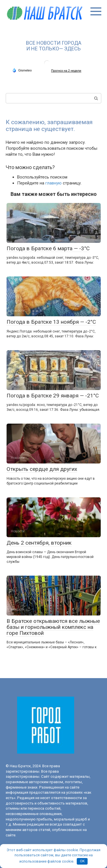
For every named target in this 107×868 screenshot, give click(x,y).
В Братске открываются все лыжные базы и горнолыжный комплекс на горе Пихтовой (53, 627)
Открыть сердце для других (42, 469)
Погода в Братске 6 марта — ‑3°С (48, 248)
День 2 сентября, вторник (39, 543)
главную (53, 183)
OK (82, 861)
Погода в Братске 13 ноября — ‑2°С (51, 322)
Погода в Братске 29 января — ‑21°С (53, 396)
